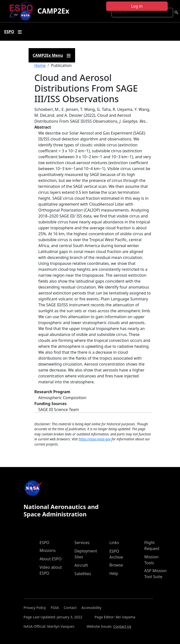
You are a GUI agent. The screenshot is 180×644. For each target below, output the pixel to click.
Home (40, 65)
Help (114, 573)
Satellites (83, 574)
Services (82, 543)
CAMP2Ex (53, 11)
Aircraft (81, 565)
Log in (137, 6)
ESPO (45, 543)
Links (114, 543)
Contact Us (122, 626)
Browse (116, 565)
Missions (48, 550)
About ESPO (51, 559)
